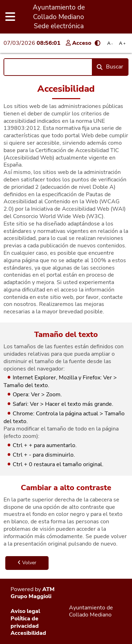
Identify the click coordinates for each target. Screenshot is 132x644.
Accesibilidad (28, 633)
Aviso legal (25, 611)
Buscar (110, 67)
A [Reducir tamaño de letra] (110, 43)
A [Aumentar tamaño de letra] (122, 43)
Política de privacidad (25, 622)
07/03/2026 (32, 43)
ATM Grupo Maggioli (33, 593)
